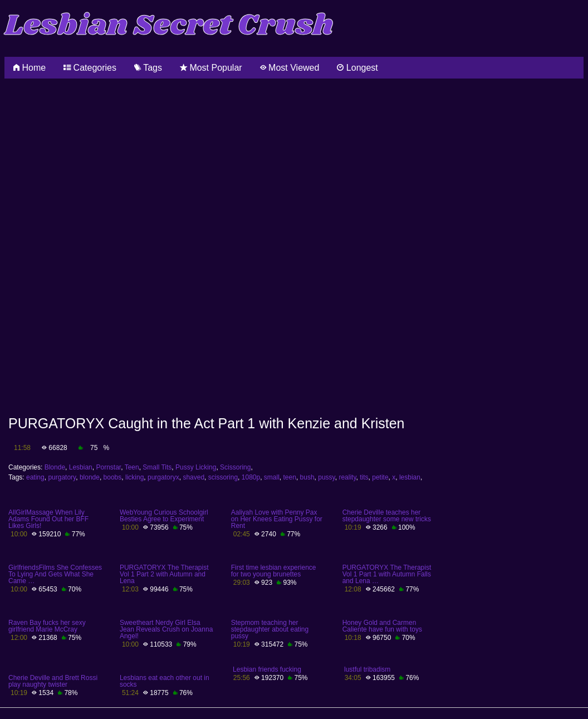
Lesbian (81, 467)
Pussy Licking (196, 467)
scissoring (223, 477)
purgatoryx (163, 477)
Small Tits (157, 467)
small (272, 477)
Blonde (55, 467)
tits (364, 477)
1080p (251, 477)
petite (380, 477)
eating (35, 477)
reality (347, 477)
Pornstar (108, 467)
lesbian (410, 477)
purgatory (62, 477)
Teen (132, 467)
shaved (193, 477)
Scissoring (235, 467)
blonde (90, 477)
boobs (113, 477)
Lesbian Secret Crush (169, 26)
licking (134, 477)
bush (307, 477)
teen (290, 477)
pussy (326, 477)
